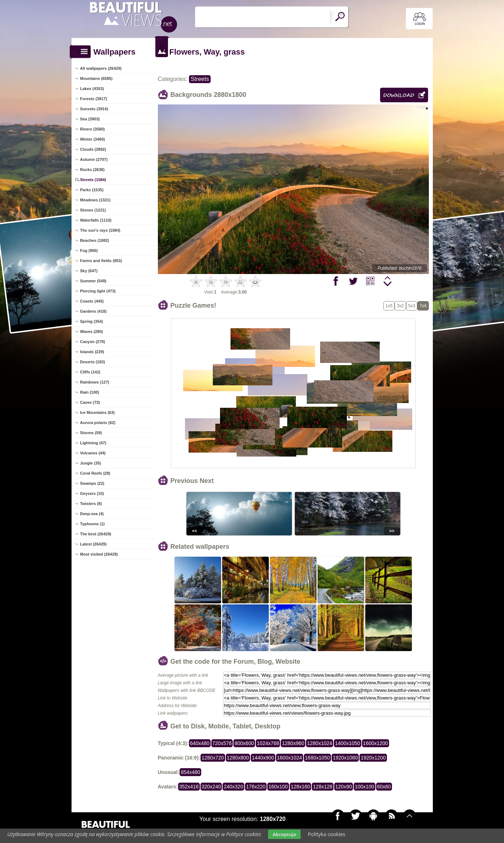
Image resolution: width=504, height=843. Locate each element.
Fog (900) (89, 251)
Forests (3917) (94, 99)
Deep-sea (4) (92, 514)
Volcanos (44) (93, 453)
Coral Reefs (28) (95, 473)
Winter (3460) (93, 139)
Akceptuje (284, 834)
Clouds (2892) (93, 149)
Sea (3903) (90, 119)
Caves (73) (90, 402)
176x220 (256, 787)
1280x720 (213, 758)
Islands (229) (92, 352)
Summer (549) (93, 281)
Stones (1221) (93, 210)
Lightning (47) (93, 443)
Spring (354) (92, 321)
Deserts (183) (93, 362)
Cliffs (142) (90, 372)
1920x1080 (345, 758)
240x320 (233, 787)
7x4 (423, 306)
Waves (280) (92, 331)
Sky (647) (89, 271)
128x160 (301, 787)
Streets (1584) (93, 180)
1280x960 (293, 743)
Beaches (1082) (95, 240)
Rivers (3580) (93, 129)
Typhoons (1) (92, 524)
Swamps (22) (92, 483)
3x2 (400, 306)
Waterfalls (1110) (96, 220)
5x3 (412, 306)
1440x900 (263, 758)
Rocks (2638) (92, 170)
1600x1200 (376, 743)
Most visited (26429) (99, 554)
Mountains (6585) (96, 78)
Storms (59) (91, 433)
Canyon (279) (93, 342)
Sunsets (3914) (94, 109)
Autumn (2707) (94, 159)
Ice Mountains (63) (98, 412)
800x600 (244, 743)
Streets (200, 79)
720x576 (222, 743)
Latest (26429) (93, 544)
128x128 (323, 787)
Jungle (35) (91, 463)
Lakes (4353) (92, 89)
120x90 (344, 787)
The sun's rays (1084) (100, 230)
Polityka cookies (327, 834)
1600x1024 (290, 758)
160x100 (278, 787)
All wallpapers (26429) (101, 68)
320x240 (211, 787)
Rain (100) (90, 392)
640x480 (200, 743)
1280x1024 (320, 743)
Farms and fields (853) (101, 261)
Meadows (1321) (95, 200)
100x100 (365, 787)
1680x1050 (317, 758)
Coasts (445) (92, 301)
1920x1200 (373, 758)
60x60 (384, 787)
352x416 (189, 787)
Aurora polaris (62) (98, 423)
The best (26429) (96, 534)
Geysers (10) (92, 493)
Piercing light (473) (98, 291)
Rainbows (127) (95, 382)
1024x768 (268, 743)
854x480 (190, 772)
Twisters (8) (91, 504)
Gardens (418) (93, 311)
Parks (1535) (92, 190)
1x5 (389, 306)
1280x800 (238, 758)
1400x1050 (347, 743)
